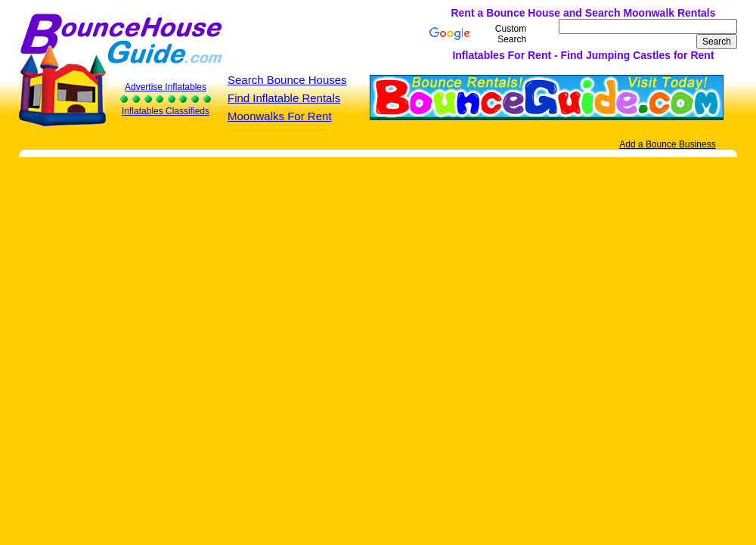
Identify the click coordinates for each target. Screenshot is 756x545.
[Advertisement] (271, 34)
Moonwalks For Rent (280, 116)
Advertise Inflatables (166, 87)
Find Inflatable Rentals (284, 98)
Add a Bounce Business (667, 144)
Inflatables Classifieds (166, 111)
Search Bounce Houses (287, 80)
